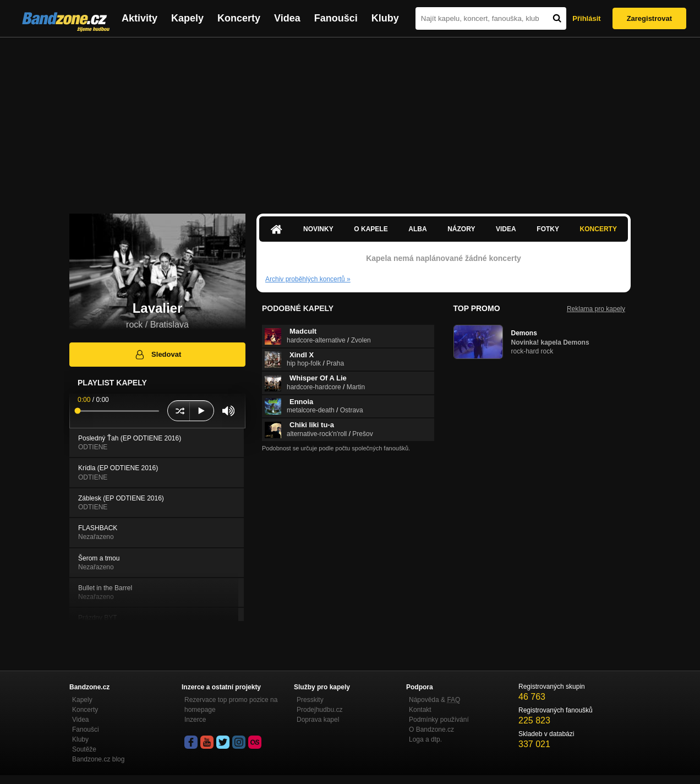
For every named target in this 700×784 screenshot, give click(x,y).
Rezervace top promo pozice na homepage (231, 705)
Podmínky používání (439, 720)
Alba (417, 229)
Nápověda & (434, 700)
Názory (461, 229)
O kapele (371, 229)
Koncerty (239, 18)
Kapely (187, 18)
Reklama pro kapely (596, 309)
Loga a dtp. (425, 739)
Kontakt (420, 710)
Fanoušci (336, 18)
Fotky (548, 229)
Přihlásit (586, 18)
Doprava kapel (318, 720)
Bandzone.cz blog (98, 759)
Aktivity (140, 18)
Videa (287, 18)
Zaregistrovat (649, 18)
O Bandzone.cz (431, 729)
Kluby (385, 18)
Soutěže (84, 749)
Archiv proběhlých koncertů (308, 279)
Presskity (310, 700)
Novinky (318, 229)
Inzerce (195, 720)
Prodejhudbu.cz (319, 710)
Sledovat (158, 355)
